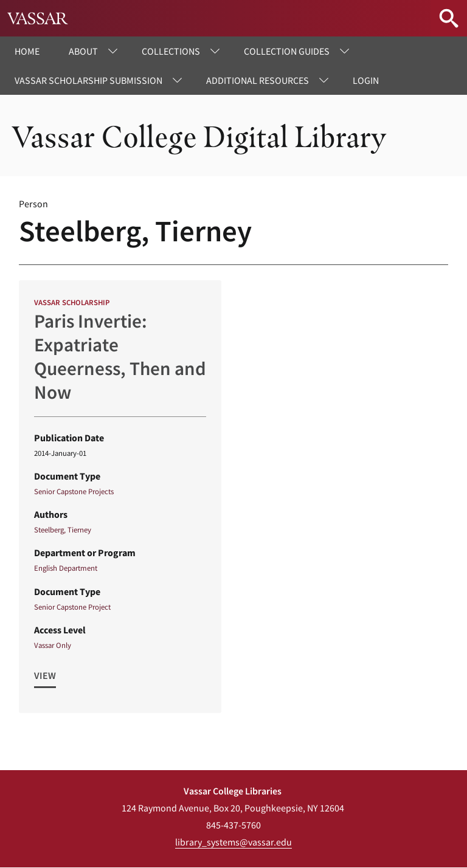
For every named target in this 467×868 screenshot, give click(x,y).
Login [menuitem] (366, 80)
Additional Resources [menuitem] (258, 80)
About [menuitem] (83, 51)
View (45, 675)
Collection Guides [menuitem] (287, 51)
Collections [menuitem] (171, 51)
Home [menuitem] (27, 51)
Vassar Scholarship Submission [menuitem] (88, 80)
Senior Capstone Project (72, 607)
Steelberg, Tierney (63, 529)
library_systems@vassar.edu (233, 842)
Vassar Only (53, 645)
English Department (66, 568)
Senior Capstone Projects (74, 491)
